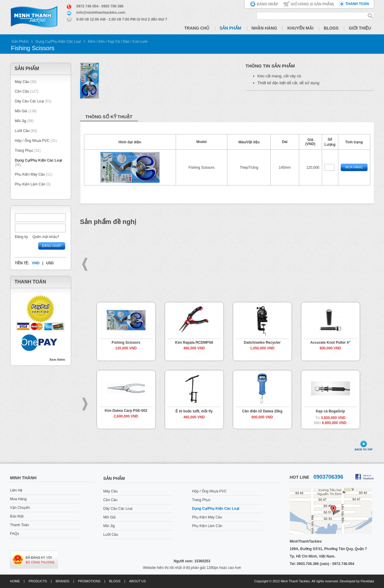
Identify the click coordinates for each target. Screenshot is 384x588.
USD (50, 263)
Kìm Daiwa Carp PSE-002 (126, 411)
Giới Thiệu (360, 28)
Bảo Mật (17, 516)
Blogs (331, 28)
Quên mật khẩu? (46, 237)
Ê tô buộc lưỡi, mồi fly (194, 411)
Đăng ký (22, 237)
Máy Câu (22, 82)
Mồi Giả (21, 111)
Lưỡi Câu (22, 131)
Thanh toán (357, 4)
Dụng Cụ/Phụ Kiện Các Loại (58, 42)
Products (38, 581)
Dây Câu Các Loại (30, 101)
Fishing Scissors (126, 343)
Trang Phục (25, 151)
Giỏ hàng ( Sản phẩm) (312, 4)
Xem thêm (57, 360)
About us (137, 581)
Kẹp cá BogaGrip (331, 411)
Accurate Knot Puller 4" (330, 343)
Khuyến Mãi (300, 28)
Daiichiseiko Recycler (262, 343)
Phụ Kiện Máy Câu (30, 174)
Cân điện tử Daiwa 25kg (262, 411)
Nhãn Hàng (264, 28)
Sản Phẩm (230, 28)
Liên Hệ (16, 490)
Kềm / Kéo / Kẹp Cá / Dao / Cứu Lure (118, 42)
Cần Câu (22, 91)
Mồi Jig (21, 121)
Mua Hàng (354, 167)
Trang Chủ (197, 28)
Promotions (89, 581)
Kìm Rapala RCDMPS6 (194, 343)
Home (15, 581)
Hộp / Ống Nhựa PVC (32, 141)
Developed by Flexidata (357, 581)
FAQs (15, 534)
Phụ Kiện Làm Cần (30, 184)
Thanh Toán (20, 525)
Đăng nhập (267, 4)
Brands (62, 581)
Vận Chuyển (20, 508)
